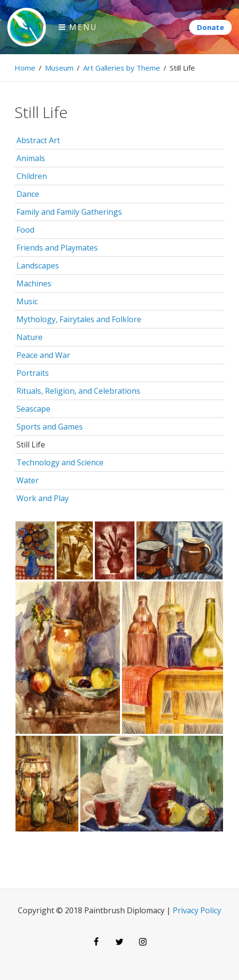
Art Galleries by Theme (122, 68)
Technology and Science (60, 462)
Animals (31, 158)
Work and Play (43, 498)
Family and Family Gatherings (69, 212)
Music (27, 301)
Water (28, 480)
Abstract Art (38, 140)
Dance (28, 194)
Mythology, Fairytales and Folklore (79, 319)
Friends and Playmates (57, 248)
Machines (34, 283)
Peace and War (43, 355)
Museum (59, 68)
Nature (30, 337)
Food (25, 230)
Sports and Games (50, 427)
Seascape (33, 409)
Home (25, 68)
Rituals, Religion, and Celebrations (78, 391)
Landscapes (38, 266)
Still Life (31, 445)
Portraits (33, 373)
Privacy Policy (197, 910)
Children (32, 176)
